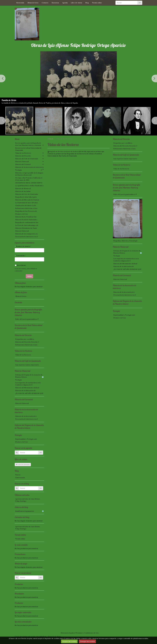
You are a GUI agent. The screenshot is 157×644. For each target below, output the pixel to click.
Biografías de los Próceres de (26, 211)
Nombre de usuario (23, 246)
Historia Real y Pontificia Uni (26, 217)
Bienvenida (20, 3)
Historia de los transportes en (26, 234)
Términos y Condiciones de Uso (87, 633)
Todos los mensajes (23, 464)
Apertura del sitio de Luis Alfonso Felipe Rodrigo (28, 500)
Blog (87, 3)
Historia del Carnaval (23, 164)
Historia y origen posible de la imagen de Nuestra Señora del (29, 174)
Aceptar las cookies (69, 641)
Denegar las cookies (87, 641)
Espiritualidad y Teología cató (26, 439)
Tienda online (97, 3)
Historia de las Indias (23, 191)
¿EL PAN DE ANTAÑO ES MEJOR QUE (29, 393)
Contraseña (20, 256)
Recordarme (20, 265)
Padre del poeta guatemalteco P (27, 319)
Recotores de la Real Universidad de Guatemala (28, 149)
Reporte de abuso (54, 636)
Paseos (18, 475)
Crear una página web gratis (25, 636)
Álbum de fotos (33, 3)
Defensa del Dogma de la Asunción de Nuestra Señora (29, 376)
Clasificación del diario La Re (26, 205)
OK (140, 3)
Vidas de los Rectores (23, 153)
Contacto (45, 3)
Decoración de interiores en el (26, 237)
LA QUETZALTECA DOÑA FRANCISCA (29, 186)
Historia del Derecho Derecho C (27, 342)
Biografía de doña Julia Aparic (26, 197)
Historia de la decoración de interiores (29, 167)
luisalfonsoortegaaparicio (29, 511)
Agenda (65, 3)
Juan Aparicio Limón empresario (27, 365)
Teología (18, 170)
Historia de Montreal (23, 189)
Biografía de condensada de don (27, 222)
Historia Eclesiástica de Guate (26, 228)
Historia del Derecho (23, 156)
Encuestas (55, 3)
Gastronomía (20, 478)
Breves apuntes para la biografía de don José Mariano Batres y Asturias (28, 144)
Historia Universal (22, 162)
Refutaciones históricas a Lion (26, 208)
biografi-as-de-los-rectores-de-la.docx (64, 152)
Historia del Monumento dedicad (27, 388)
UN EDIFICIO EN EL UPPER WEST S (29, 183)
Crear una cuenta (20, 269)
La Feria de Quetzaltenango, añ (27, 225)
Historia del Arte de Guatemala (27, 194)
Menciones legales (68, 633)
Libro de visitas (76, 3)
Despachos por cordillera (25, 339)
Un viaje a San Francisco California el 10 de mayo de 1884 (29, 179)
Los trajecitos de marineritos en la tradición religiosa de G (28, 384)
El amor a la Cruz (22, 214)
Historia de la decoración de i (26, 416)
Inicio (51, 139)
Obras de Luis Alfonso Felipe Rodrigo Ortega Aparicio (78, 45)
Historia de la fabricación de (25, 391)
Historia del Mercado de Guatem (27, 200)
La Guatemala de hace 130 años (26, 203)
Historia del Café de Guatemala (27, 159)
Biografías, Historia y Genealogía (125, 241)
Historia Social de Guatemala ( (26, 220)
